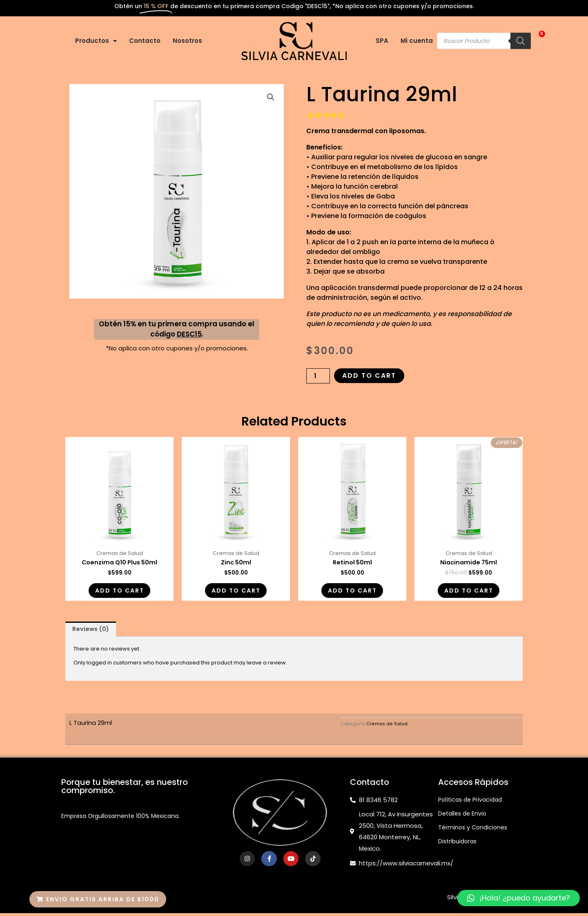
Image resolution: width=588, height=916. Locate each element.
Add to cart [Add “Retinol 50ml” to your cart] (352, 592)
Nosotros (187, 41)
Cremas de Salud (387, 727)
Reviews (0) (92, 632)
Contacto (145, 41)
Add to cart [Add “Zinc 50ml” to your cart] (236, 592)
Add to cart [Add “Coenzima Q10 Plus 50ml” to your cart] (119, 592)
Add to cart (369, 376)
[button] (98, 899)
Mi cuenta (417, 41)
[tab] (92, 632)
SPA (382, 41)
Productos (96, 41)
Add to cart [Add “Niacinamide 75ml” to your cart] (469, 592)
